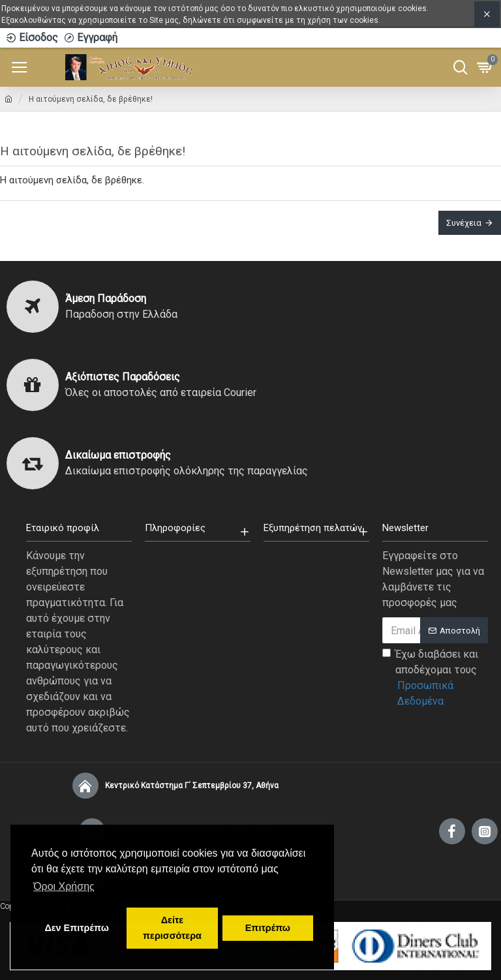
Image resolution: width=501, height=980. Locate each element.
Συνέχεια (464, 223)
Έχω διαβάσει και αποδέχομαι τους (435, 679)
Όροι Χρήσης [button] (64, 886)
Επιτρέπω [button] (268, 928)
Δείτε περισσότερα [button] (172, 928)
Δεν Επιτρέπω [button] (76, 928)
